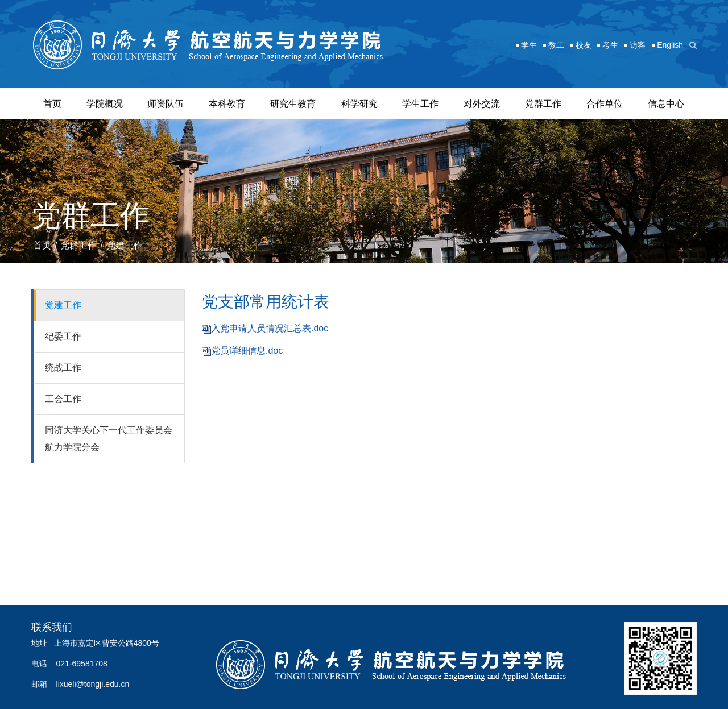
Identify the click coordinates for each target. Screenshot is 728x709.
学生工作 (420, 104)
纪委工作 (63, 336)
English (670, 45)
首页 (52, 104)
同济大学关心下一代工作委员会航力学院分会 (109, 439)
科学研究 (359, 104)
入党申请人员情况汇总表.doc (270, 328)
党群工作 (543, 104)
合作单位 (605, 104)
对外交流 (482, 104)
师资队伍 (166, 104)
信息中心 (666, 104)
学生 (529, 45)
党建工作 (125, 245)
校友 (584, 45)
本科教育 (227, 104)
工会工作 (63, 399)
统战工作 (63, 368)
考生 (610, 45)
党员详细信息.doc (247, 351)
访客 (638, 45)
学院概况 (105, 104)
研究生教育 (293, 104)
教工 (556, 45)
